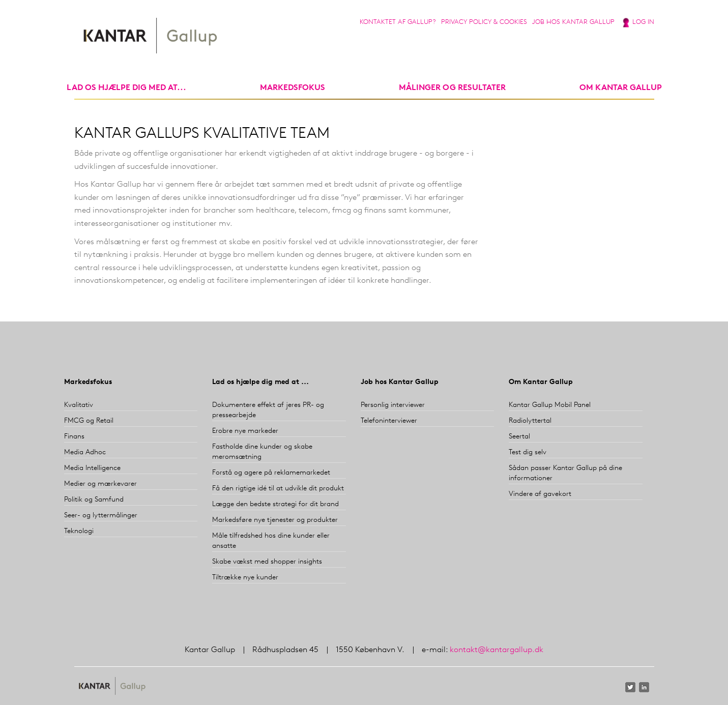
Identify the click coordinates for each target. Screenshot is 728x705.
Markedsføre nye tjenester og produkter (275, 520)
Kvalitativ (79, 405)
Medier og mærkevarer (100, 484)
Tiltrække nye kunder (245, 578)
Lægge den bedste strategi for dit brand (275, 504)
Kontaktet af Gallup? (398, 22)
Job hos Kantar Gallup (573, 22)
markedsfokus (293, 88)
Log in (643, 22)
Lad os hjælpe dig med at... (126, 88)
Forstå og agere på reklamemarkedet (271, 473)
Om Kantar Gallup (621, 88)
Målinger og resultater (452, 88)
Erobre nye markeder (245, 431)
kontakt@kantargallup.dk (497, 650)
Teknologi (79, 531)
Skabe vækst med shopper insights (267, 562)
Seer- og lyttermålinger (101, 516)
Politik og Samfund (94, 500)
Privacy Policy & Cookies (484, 22)
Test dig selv (528, 452)
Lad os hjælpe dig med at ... (260, 382)
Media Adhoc (85, 452)
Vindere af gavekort (540, 494)
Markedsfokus (88, 382)
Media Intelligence (92, 468)
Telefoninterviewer (389, 421)
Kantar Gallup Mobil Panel (550, 405)
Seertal (519, 437)
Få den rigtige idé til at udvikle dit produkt (278, 489)
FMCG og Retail (89, 421)
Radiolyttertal (530, 421)
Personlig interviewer (393, 405)
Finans (74, 437)
